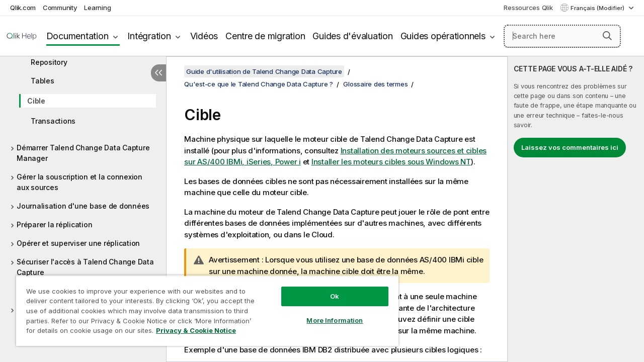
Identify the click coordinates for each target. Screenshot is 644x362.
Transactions (53, 121)
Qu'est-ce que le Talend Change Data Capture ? (259, 84)
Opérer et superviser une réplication (78, 243)
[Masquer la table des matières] (158, 73)
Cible (36, 101)
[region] (203, 307)
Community (60, 8)
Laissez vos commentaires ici (570, 147)
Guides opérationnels (443, 36)
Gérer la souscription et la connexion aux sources (79, 182)
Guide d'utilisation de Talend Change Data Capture (264, 71)
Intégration (149, 36)
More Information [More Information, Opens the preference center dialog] (327, 313)
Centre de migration (265, 36)
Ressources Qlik (528, 8)
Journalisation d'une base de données (83, 206)
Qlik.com (23, 8)
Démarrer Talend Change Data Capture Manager (83, 153)
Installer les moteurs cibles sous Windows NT (391, 162)
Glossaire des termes (375, 84)
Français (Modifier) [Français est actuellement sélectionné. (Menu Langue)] (598, 8)
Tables (43, 81)
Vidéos (204, 36)
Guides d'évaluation (352, 36)
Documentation (77, 36)
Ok (327, 289)
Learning (97, 8)
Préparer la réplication (54, 224)
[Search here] (562, 36)
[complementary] (576, 209)
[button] (607, 36)
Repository (49, 62)
